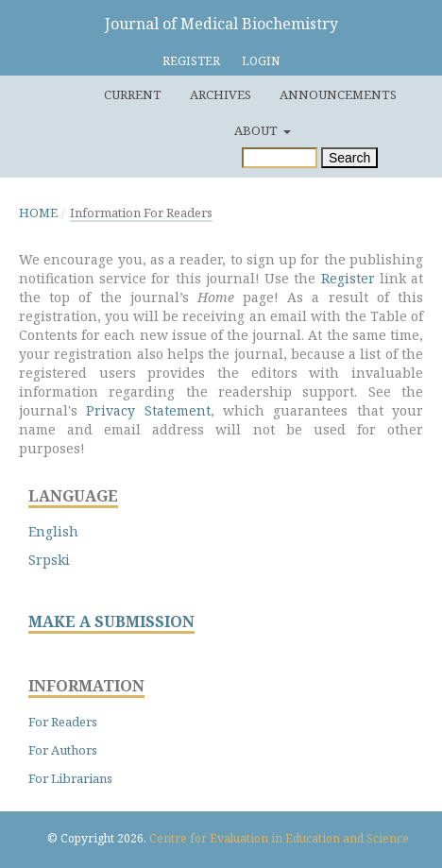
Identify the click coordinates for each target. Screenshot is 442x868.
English (53, 531)
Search (349, 158)
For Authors (63, 750)
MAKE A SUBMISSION (111, 622)
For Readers (63, 722)
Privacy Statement (148, 410)
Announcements (338, 94)
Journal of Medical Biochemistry (221, 24)
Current (133, 94)
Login (261, 61)
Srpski (49, 560)
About (257, 130)
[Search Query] (280, 158)
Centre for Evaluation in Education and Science (279, 838)
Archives (221, 94)
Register (191, 61)
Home (38, 213)
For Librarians (70, 778)
